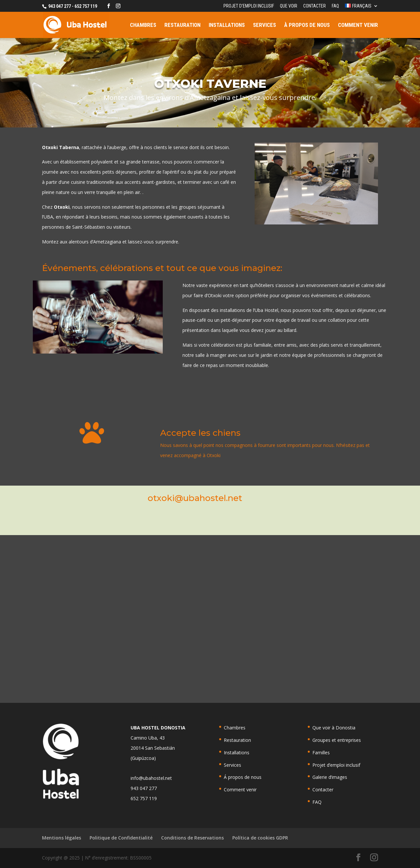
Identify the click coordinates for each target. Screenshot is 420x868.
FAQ (335, 6)
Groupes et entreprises (337, 740)
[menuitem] (361, 8)
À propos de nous (307, 25)
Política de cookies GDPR (260, 838)
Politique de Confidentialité (121, 838)
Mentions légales (62, 838)
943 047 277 (144, 788)
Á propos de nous (243, 777)
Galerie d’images (330, 777)
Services (264, 25)
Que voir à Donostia (334, 728)
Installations (227, 25)
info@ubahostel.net (151, 778)
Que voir (289, 6)
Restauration (182, 25)
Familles (321, 752)
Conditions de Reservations (192, 838)
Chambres (143, 25)
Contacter (315, 6)
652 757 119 (144, 798)
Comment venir (358, 25)
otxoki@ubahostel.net (195, 498)
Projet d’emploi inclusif (249, 6)
